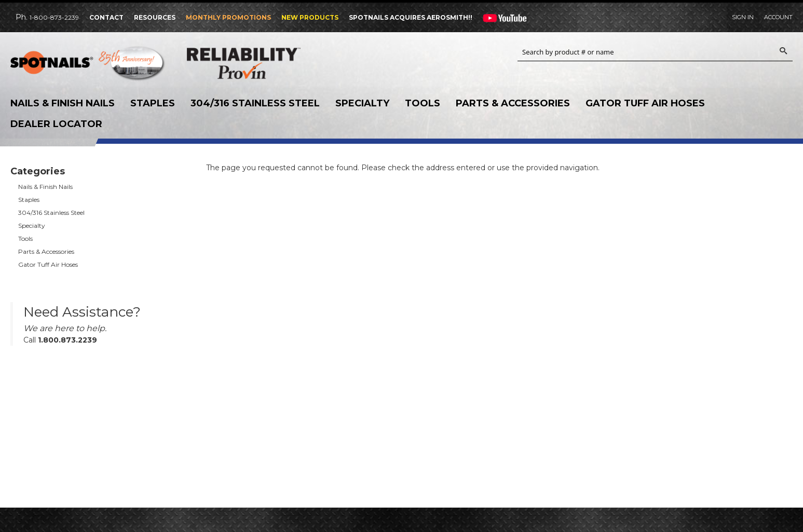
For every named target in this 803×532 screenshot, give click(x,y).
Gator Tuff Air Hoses (645, 103)
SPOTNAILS (88, 66)
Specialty (362, 103)
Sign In (743, 17)
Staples (153, 103)
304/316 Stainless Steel (255, 103)
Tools (423, 103)
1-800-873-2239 (54, 17)
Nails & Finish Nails (63, 103)
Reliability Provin (265, 63)
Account (778, 17)
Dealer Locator (56, 124)
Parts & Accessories (513, 103)
